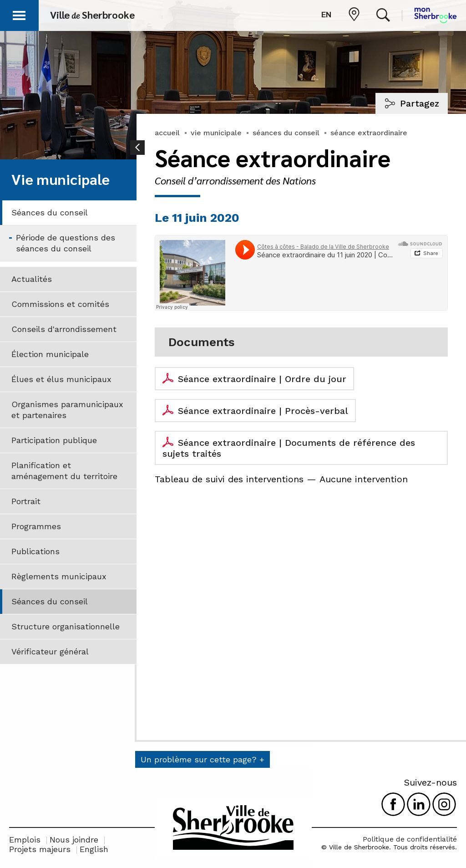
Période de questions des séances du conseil (66, 243)
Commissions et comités (60, 304)
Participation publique (54, 440)
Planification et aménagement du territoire (64, 471)
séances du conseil (286, 133)
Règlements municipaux (59, 576)
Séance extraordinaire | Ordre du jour (262, 379)
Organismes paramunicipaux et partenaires (67, 410)
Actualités (32, 279)
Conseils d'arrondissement (64, 329)
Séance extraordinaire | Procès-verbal (263, 411)
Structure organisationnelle (66, 626)
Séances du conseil (50, 212)
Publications (35, 551)
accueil (167, 133)
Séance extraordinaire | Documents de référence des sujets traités (289, 448)
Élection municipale (50, 354)
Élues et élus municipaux (61, 379)
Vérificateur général (50, 651)
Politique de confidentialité (410, 839)
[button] (19, 14)
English (94, 849)
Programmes (36, 526)
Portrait (26, 501)
